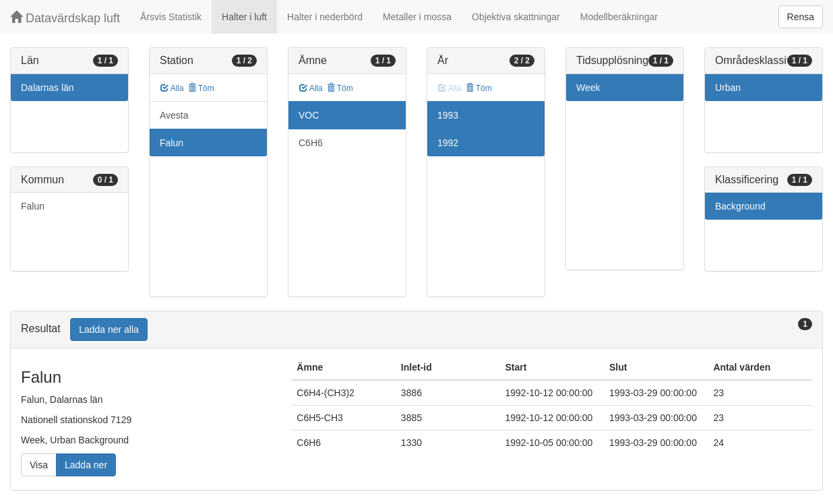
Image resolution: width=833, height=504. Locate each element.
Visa (39, 465)
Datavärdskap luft (65, 18)
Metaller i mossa (417, 17)
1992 (448, 143)
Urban (728, 88)
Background (740, 206)
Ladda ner (86, 465)
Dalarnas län (48, 88)
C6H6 (311, 143)
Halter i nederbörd (325, 17)
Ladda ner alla (109, 329)
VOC (309, 115)
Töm (201, 88)
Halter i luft (244, 17)
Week (588, 88)
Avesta (174, 115)
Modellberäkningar (619, 17)
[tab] (416, 330)
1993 (448, 115)
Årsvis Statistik (171, 17)
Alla (172, 88)
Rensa (801, 17)
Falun (33, 206)
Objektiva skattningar (516, 17)
